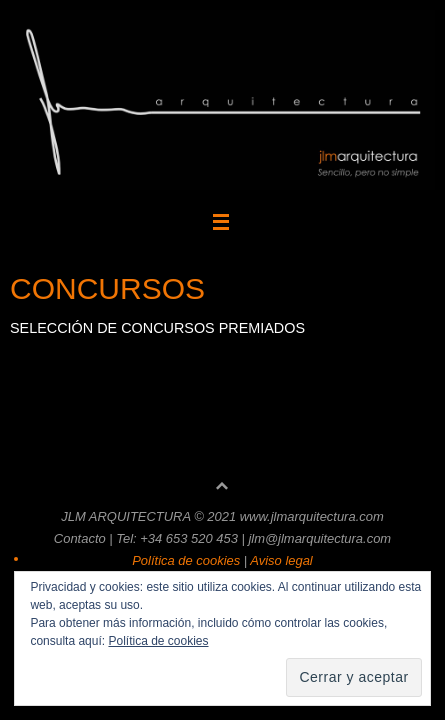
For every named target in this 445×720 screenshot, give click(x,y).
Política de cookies (158, 641)
